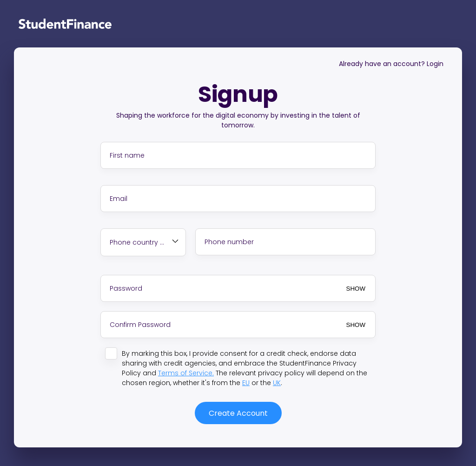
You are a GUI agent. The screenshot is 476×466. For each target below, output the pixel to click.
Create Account (238, 413)
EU (246, 383)
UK (277, 383)
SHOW (356, 289)
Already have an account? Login (391, 64)
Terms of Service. (186, 373)
